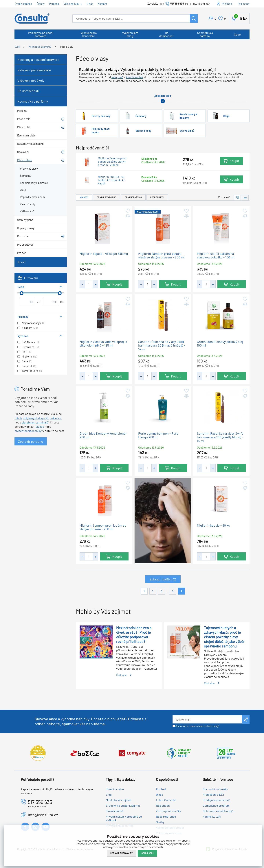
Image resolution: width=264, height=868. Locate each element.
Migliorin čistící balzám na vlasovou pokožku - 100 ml (216, 255)
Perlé (25, 361)
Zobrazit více (163, 96)
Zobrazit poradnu (31, 441)
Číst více (122, 675)
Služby (160, 822)
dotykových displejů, (36, 418)
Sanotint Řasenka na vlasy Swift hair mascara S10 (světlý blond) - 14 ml (220, 437)
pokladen (56, 418)
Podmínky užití (212, 816)
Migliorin (27, 356)
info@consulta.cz (43, 815)
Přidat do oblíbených (128, 211)
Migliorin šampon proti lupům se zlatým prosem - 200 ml (103, 527)
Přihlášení (227, 4)
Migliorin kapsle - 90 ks (213, 525)
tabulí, (18, 418)
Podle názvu (157, 197)
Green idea (28, 347)
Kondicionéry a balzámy (188, 116)
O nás (90, 4)
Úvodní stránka (23, 4)
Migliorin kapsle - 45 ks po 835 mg (104, 253)
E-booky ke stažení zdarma (123, 805)
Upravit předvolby (121, 853)
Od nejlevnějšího (107, 197)
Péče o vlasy (67, 47)
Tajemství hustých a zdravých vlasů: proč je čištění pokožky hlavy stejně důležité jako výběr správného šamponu (224, 637)
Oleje (226, 116)
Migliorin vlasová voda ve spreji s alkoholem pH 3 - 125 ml (103, 343)
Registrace (244, 4)
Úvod (17, 47)
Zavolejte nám (156, 3)
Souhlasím (147, 853)
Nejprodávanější (31, 323)
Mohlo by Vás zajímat (119, 800)
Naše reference (166, 816)
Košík (241, 18)
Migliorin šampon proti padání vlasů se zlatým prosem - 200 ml (112, 161)
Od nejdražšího (133, 197)
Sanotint (27, 366)
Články (41, 4)
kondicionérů (134, 77)
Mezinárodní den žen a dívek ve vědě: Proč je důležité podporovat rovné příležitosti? (134, 635)
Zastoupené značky (168, 811)
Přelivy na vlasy (101, 116)
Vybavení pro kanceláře (89, 34)
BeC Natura (29, 342)
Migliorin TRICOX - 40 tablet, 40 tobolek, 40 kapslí (112, 180)
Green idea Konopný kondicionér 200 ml (103, 435)
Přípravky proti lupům (101, 131)
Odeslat (246, 719)
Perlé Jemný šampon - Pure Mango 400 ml (158, 435)
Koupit (234, 161)
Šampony (141, 116)
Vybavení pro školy (130, 34)
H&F (24, 352)
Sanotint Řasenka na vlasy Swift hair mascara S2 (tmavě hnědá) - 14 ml (162, 345)
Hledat (194, 18)
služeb (40, 426)
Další (181, 591)
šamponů (117, 77)
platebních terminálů (35, 422)
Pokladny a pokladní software (41, 34)
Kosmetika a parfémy (205, 34)
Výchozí (84, 197)
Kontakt (102, 4)
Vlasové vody (143, 131)
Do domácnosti (167, 34)
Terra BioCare (30, 371)
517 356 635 (177, 3)
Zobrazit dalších (163, 579)
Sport (238, 34)
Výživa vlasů (187, 131)
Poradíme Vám (115, 789)
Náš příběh (163, 805)
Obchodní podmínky (215, 789)
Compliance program (216, 805)
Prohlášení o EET (214, 794)
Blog (109, 794)
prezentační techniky (28, 431)
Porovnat (215, 18)
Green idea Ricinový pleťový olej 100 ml (220, 343)
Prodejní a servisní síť (216, 800)
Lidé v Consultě (166, 800)
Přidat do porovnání (128, 216)
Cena (21, 287)
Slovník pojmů (115, 811)
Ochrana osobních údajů (218, 811)
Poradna (54, 4)
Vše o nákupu (71, 4)
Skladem (27, 328)
